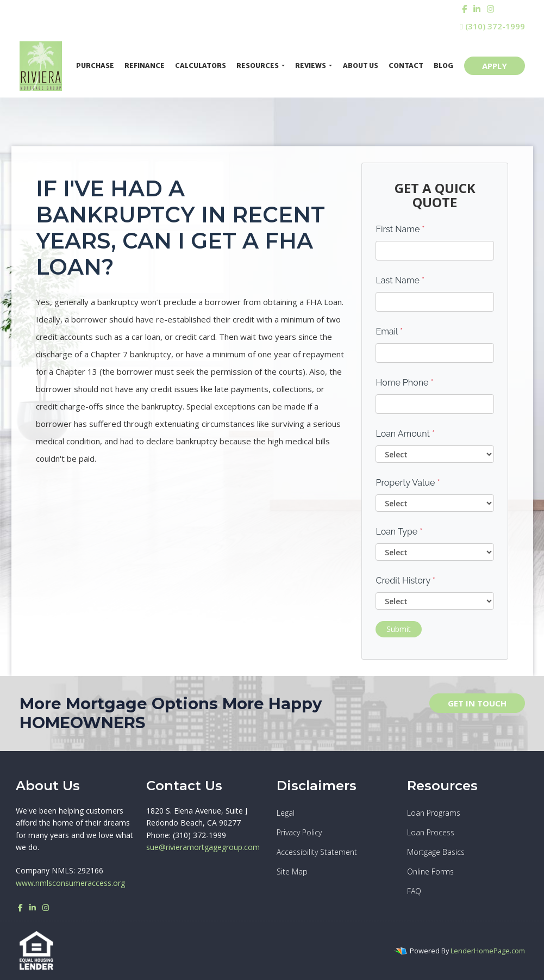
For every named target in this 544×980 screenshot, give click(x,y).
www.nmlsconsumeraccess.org (70, 883)
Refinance (145, 66)
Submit (399, 629)
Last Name (400, 280)
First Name (400, 229)
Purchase (95, 66)
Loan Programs (434, 813)
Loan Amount (405, 434)
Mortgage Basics (436, 852)
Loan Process (431, 832)
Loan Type (399, 532)
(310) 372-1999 (492, 26)
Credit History (405, 581)
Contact (406, 66)
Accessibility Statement (317, 852)
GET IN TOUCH (477, 703)
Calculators (201, 66)
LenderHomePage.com (488, 951)
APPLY (495, 66)
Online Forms (430, 872)
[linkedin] (477, 9)
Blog (443, 66)
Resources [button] (258, 66)
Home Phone (404, 383)
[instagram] (490, 9)
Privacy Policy (299, 832)
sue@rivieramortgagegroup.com (203, 847)
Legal (286, 813)
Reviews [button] (311, 66)
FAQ (414, 891)
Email (389, 331)
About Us (361, 66)
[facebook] (464, 9)
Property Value (408, 483)
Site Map (292, 872)
